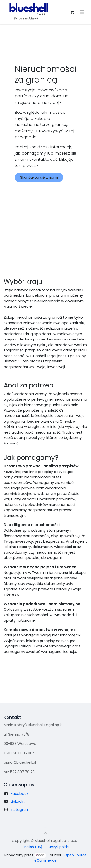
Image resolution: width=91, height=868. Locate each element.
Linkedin (18, 801)
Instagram (20, 809)
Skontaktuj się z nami (39, 177)
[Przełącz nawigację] (82, 12)
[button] (46, 833)
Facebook (20, 794)
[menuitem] (33, 847)
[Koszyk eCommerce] (72, 12)
